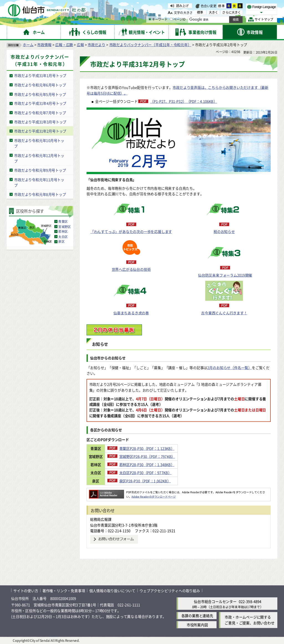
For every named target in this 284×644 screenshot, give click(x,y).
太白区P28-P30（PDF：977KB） (159, 473)
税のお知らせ (224, 231)
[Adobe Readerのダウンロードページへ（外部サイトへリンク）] (106, 492)
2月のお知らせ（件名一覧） (230, 368)
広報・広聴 (64, 45)
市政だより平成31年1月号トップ (40, 76)
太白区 (63, 237)
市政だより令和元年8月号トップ (40, 194)
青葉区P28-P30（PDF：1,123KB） (160, 448)
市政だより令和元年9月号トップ (40, 170)
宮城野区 (64, 227)
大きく (214, 12)
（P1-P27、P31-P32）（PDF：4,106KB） (184, 101)
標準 (222, 6)
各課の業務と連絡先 (197, 616)
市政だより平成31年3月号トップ (40, 122)
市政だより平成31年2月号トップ (40, 131)
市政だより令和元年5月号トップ (40, 94)
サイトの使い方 (26, 591)
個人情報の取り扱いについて (112, 591)
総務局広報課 (101, 519)
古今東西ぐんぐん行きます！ (224, 313)
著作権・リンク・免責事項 (64, 591)
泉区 (61, 242)
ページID (178, 19)
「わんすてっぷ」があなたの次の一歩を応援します (131, 231)
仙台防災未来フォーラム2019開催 (225, 275)
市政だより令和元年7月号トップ (40, 113)
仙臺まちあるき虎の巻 (131, 313)
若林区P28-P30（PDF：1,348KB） (160, 464)
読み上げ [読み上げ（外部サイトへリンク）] (182, 6)
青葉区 (63, 222)
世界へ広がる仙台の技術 (131, 269)
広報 (80, 45)
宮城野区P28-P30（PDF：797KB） (160, 456)
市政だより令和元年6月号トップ (40, 85)
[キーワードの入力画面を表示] (150, 19)
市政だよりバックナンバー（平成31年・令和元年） (150, 45)
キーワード (158, 19)
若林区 (63, 232)
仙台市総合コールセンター (215, 601)
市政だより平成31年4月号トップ (40, 103)
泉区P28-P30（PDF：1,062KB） (158, 481)
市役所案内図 (197, 625)
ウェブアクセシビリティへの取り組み (170, 591)
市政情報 (44, 45)
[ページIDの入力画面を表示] (171, 19)
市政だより (97, 45)
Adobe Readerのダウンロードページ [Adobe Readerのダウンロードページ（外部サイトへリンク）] (154, 496)
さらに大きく (231, 12)
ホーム (28, 45)
